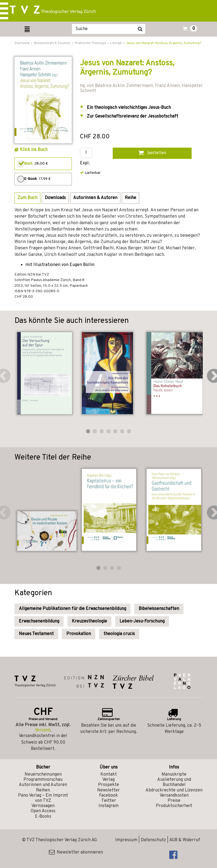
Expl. (85, 163)
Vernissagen (43, 806)
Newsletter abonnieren (76, 852)
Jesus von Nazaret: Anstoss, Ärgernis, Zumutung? (164, 43)
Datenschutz (153, 840)
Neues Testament (36, 634)
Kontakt (109, 775)
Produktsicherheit (174, 806)
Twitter (109, 801)
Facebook (108, 796)
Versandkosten (174, 796)
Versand (43, 730)
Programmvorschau (43, 780)
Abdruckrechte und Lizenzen (174, 790)
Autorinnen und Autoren (43, 785)
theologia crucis (119, 634)
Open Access (43, 811)
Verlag (108, 780)
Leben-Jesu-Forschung (142, 621)
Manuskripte (174, 775)
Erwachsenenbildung (39, 621)
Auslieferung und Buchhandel (174, 782)
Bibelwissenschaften (159, 609)
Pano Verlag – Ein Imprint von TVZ (43, 798)
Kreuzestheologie (89, 621)
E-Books (43, 817)
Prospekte (108, 785)
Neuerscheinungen (43, 775)
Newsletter (108, 790)
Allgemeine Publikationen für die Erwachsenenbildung (72, 609)
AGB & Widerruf (185, 840)
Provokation (79, 634)
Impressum (126, 840)
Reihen (43, 790)
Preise (174, 801)
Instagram (108, 806)
